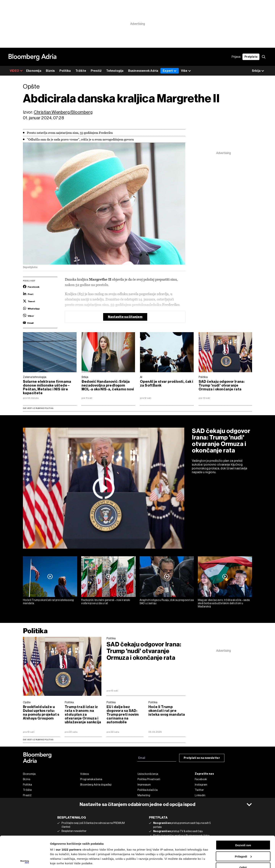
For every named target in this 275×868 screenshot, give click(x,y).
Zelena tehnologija (35, 377)
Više (186, 71)
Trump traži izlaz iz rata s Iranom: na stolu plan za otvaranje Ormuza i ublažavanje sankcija (83, 715)
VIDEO (16, 71)
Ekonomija (34, 71)
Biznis (50, 71)
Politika (65, 71)
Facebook (201, 779)
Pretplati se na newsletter (202, 758)
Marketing (144, 795)
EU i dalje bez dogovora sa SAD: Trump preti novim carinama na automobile (123, 715)
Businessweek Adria (143, 71)
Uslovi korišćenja (148, 774)
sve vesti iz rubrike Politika (38, 740)
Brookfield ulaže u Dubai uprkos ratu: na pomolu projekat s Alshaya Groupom (41, 713)
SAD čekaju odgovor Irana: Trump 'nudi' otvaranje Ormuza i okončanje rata (222, 385)
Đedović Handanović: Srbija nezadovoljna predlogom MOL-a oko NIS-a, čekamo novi (108, 385)
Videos (85, 774)
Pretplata (251, 57)
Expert (170, 71)
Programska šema (91, 779)
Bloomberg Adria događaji (96, 785)
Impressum (144, 785)
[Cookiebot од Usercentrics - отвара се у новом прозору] (25, 861)
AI (141, 377)
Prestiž (96, 71)
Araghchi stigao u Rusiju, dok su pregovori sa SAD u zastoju (167, 602)
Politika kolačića (148, 790)
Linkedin (200, 795)
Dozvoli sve (243, 814)
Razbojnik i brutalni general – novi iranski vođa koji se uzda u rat (106, 602)
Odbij (243, 836)
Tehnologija (115, 71)
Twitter (199, 790)
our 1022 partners (69, 818)
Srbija (85, 377)
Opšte (27, 702)
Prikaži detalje (60, 860)
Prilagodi (243, 825)
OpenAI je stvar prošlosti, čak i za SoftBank (167, 384)
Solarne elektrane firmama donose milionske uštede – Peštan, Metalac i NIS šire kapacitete (47, 387)
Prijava (236, 57)
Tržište (81, 71)
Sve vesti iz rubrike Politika (38, 408)
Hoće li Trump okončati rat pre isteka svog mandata (48, 602)
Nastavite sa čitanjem (125, 317)
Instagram (201, 785)
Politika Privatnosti (149, 779)
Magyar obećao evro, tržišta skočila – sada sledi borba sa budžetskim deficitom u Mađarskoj (224, 603)
